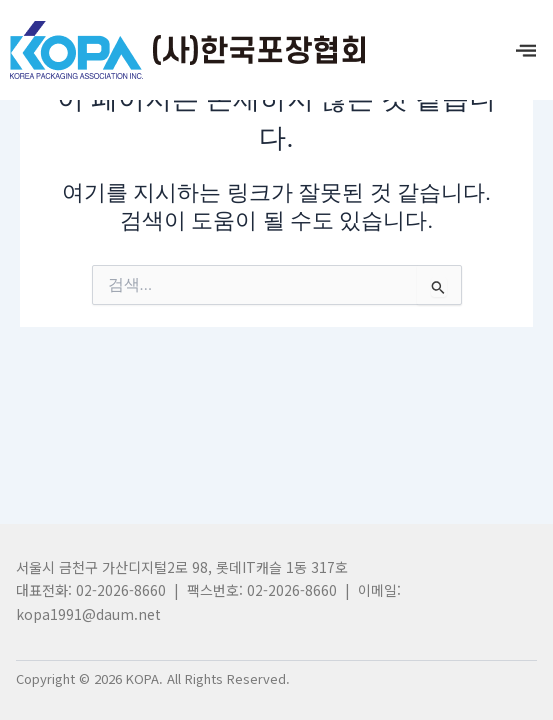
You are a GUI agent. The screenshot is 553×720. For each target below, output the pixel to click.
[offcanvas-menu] (526, 50)
